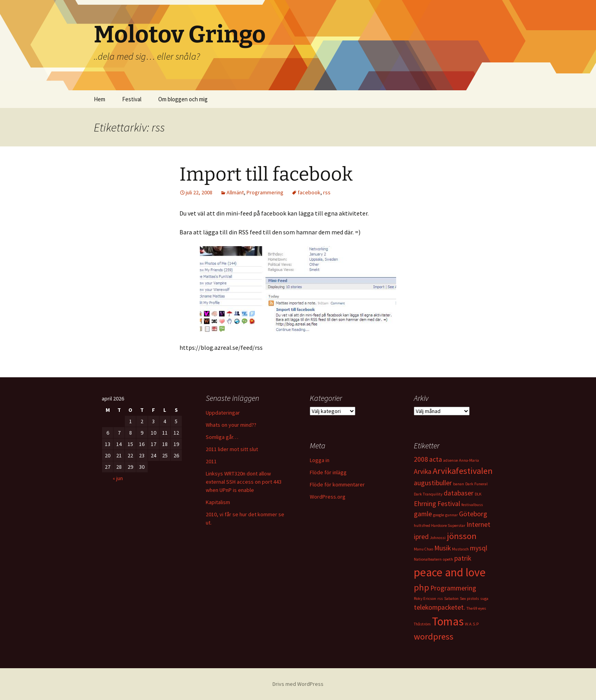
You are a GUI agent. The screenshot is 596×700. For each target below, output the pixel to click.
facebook (309, 192)
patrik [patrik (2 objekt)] (463, 558)
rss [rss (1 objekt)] (440, 599)
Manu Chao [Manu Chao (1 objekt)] (423, 549)
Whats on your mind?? (231, 425)
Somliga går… (222, 437)
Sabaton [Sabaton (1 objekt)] (451, 599)
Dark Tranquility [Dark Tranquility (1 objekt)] (428, 494)
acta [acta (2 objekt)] (436, 459)
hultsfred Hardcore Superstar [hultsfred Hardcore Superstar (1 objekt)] (440, 525)
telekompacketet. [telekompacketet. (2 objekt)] (440, 607)
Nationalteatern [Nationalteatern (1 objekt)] (428, 559)
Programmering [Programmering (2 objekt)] (453, 588)
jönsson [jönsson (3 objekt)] (462, 536)
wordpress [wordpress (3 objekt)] (434, 636)
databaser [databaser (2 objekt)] (459, 493)
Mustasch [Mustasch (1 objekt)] (460, 549)
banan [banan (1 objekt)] (459, 484)
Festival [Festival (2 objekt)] (449, 504)
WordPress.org (328, 497)
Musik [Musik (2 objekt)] (442, 548)
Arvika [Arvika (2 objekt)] (423, 472)
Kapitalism (218, 502)
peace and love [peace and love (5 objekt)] (450, 572)
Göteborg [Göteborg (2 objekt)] (473, 514)
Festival (132, 99)
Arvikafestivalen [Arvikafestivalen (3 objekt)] (463, 471)
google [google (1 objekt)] (439, 515)
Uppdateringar (223, 413)
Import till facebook (266, 174)
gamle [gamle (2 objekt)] (423, 514)
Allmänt (235, 192)
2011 (211, 461)
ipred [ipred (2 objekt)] (421, 537)
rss (327, 192)
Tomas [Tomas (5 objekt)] (448, 621)
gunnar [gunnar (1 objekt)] (452, 515)
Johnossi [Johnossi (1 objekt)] (438, 538)
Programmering (265, 192)
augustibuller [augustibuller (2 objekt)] (433, 483)
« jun (118, 478)
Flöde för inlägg (328, 472)
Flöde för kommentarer (337, 484)
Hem (100, 99)
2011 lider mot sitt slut (232, 449)
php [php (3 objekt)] (421, 587)
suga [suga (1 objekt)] (484, 599)
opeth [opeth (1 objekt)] (448, 559)
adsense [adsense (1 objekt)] (451, 460)
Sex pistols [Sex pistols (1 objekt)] (469, 599)
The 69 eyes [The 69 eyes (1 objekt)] (476, 608)
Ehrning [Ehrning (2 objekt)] (425, 504)
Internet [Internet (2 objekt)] (478, 525)
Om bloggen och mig (183, 99)
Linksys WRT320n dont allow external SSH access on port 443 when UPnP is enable (244, 482)
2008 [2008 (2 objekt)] (421, 459)
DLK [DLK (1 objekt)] (478, 494)
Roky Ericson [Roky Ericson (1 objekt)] (425, 599)
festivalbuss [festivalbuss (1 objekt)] (472, 505)
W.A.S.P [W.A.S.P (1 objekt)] (472, 624)
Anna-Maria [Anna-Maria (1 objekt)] (469, 460)
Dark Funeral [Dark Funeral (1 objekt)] (476, 484)
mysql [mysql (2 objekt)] (479, 548)
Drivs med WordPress (298, 684)
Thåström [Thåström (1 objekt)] (422, 624)
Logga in (320, 460)
